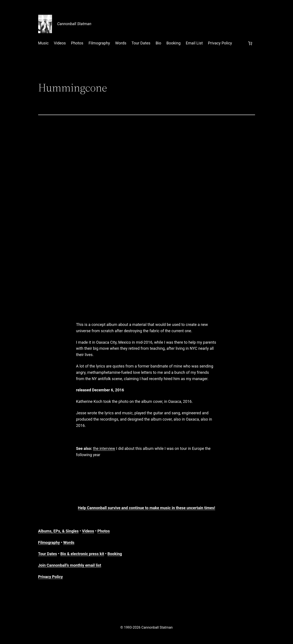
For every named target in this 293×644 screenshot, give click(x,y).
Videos (88, 531)
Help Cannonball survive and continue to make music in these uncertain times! (146, 508)
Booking (115, 554)
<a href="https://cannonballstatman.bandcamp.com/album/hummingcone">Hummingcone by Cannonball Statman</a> (147, 218)
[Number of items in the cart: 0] (250, 43)
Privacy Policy (51, 577)
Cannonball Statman (74, 24)
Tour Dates (48, 554)
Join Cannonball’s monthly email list (70, 565)
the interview (104, 448)
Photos (104, 531)
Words (69, 542)
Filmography (49, 542)
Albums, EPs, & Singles (58, 531)
